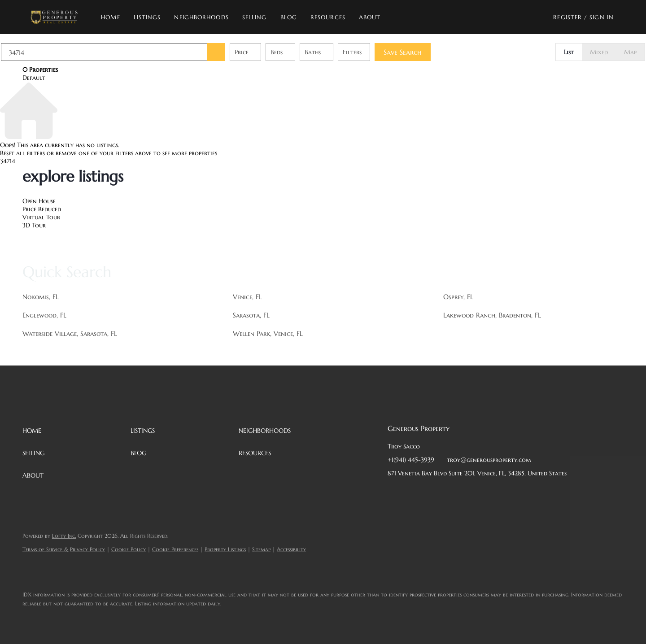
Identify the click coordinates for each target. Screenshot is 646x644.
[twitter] (430, 493)
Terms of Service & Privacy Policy (64, 549)
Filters (374, 52)
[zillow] (448, 493)
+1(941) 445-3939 (411, 460)
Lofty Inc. (64, 536)
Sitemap (261, 549)
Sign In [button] (602, 17)
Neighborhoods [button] (205, 17)
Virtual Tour (41, 217)
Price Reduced (42, 209)
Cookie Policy (129, 549)
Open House (39, 201)
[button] (57, 17)
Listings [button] (151, 17)
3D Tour (34, 225)
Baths (334, 52)
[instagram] (466, 493)
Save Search (424, 52)
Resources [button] (331, 17)
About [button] (373, 17)
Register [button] (567, 17)
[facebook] (394, 493)
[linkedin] (412, 493)
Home (114, 17)
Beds (298, 52)
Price (263, 52)
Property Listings (225, 549)
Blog (292, 17)
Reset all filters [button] (22, 153)
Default (34, 78)
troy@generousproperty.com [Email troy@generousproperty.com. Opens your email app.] (489, 460)
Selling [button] (258, 17)
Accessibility (291, 549)
